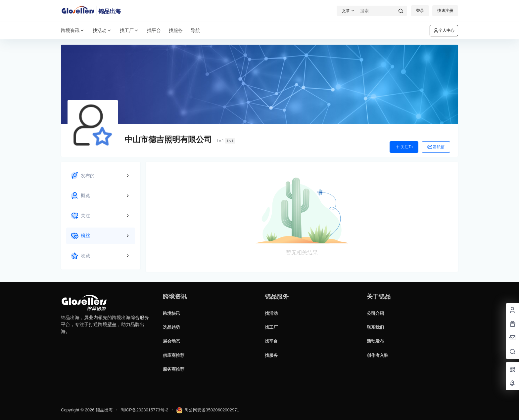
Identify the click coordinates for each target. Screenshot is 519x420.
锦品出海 (104, 410)
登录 (420, 11)
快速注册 (445, 11)
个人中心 (444, 30)
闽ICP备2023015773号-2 (144, 410)
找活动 (102, 31)
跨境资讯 (73, 31)
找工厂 (129, 31)
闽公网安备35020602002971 (208, 410)
